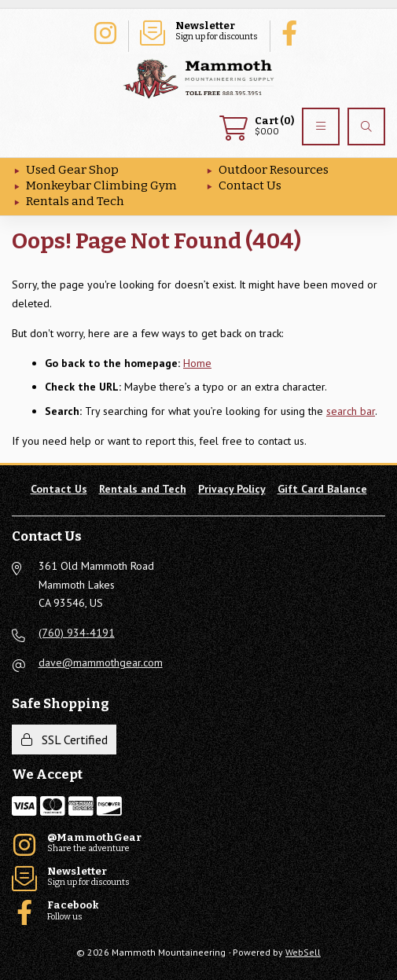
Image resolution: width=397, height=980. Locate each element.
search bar (351, 411)
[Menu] (321, 127)
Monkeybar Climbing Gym (101, 185)
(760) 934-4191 (77, 633)
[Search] (366, 127)
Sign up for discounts (199, 31)
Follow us (293, 31)
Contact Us (250, 185)
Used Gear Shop (72, 170)
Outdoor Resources (274, 170)
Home (197, 363)
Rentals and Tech (75, 201)
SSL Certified (64, 740)
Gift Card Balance (322, 489)
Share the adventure (105, 31)
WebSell (303, 952)
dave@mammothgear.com (101, 663)
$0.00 (257, 127)
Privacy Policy (232, 489)
